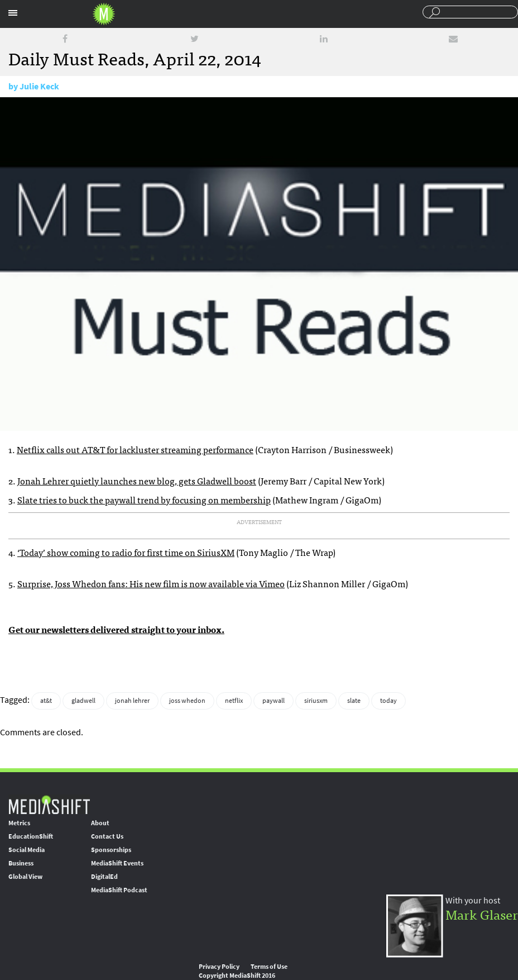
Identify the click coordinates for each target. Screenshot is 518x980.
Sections (13, 13)
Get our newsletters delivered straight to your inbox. (116, 629)
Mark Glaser (482, 914)
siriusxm (316, 701)
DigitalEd (104, 877)
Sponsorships (111, 850)
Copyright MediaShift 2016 (237, 976)
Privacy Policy (219, 967)
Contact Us (107, 836)
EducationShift (31, 836)
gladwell (83, 701)
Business (21, 863)
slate (354, 701)
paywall (274, 701)
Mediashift (104, 14)
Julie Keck (39, 86)
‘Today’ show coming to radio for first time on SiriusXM (126, 552)
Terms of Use (269, 967)
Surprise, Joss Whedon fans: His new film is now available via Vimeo (151, 583)
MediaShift (49, 804)
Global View (25, 877)
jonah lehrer (132, 701)
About (100, 823)
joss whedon (187, 701)
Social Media (27, 850)
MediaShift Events (117, 863)
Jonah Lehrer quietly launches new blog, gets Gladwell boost (137, 481)
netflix (234, 701)
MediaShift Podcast (119, 890)
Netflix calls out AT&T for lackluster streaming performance (135, 449)
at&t (46, 701)
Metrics (19, 823)
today (388, 701)
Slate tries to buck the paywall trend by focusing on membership (144, 499)
